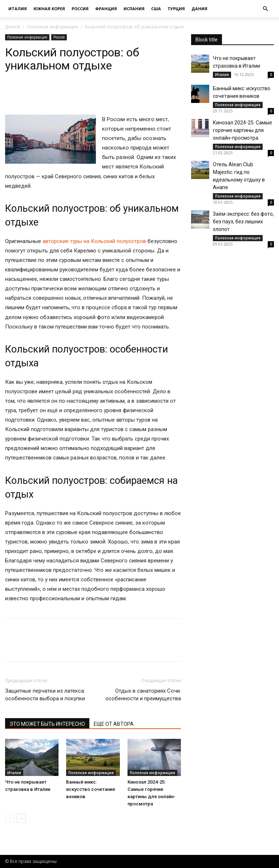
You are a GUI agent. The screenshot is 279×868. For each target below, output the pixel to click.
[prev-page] (10, 818)
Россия (80, 9)
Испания (134, 9)
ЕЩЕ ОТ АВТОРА (114, 724)
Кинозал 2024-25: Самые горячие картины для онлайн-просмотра (242, 130)
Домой (13, 27)
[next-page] (21, 818)
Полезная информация (53, 27)
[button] (265, 9)
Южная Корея (49, 9)
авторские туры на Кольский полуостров (94, 241)
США (156, 9)
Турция (176, 9)
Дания (199, 9)
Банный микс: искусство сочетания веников (90, 789)
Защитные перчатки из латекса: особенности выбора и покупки (45, 695)
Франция (106, 9)
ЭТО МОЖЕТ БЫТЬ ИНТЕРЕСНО (47, 724)
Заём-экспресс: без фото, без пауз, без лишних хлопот (243, 222)
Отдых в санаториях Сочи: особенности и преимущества (143, 695)
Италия (18, 9)
